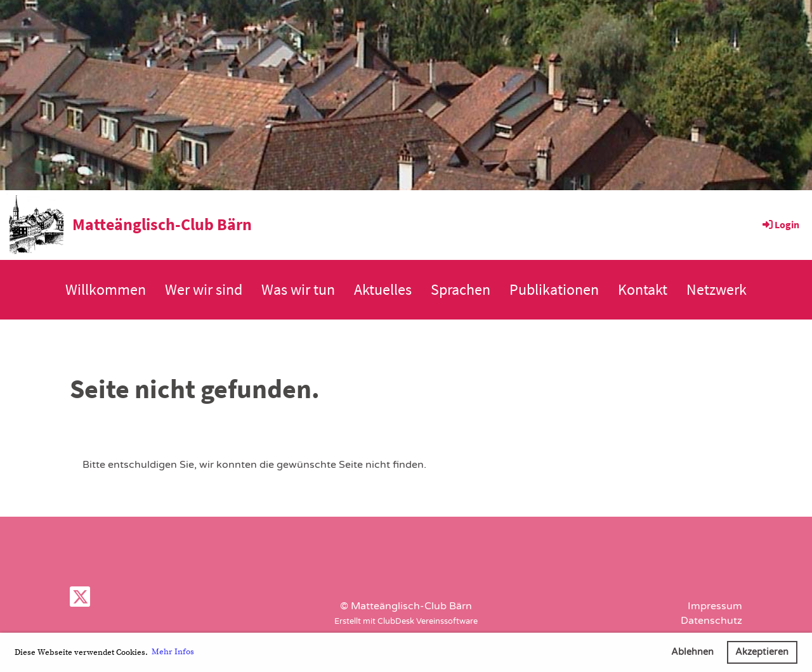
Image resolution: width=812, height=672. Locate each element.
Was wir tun (298, 289)
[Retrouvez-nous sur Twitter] (80, 600)
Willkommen (106, 289)
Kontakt (643, 289)
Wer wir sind (204, 289)
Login (780, 224)
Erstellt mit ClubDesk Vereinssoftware (406, 621)
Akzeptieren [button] (762, 652)
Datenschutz (711, 621)
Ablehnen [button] (692, 652)
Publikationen (554, 289)
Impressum (715, 606)
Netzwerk (717, 289)
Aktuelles (383, 289)
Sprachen (461, 289)
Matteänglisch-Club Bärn (162, 224)
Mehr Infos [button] (173, 652)
